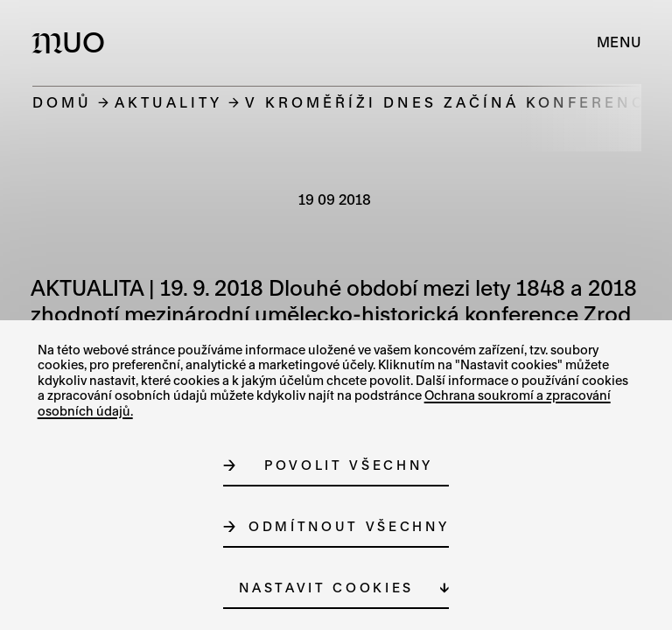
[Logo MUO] (72, 42)
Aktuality (168, 102)
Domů (62, 102)
